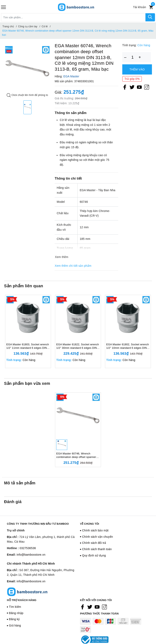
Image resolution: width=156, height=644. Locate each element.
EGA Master (71, 76)
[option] (27, 68)
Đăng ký (14, 619)
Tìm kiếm (15, 607)
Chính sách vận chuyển (97, 537)
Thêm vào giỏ (137, 71)
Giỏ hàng (15, 625)
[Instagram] (147, 87)
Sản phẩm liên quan (24, 286)
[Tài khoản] (140, 7)
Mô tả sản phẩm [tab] (20, 483)
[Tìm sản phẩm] (73, 17)
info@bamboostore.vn (31, 555)
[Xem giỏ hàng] (151, 7)
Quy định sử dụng (94, 555)
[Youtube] (139, 87)
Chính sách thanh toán (97, 549)
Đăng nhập (16, 613)
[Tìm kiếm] (150, 17)
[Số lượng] (133, 57)
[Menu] (3, 7)
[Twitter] (132, 87)
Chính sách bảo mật (95, 530)
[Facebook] (125, 87)
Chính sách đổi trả (94, 543)
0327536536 (28, 548)
